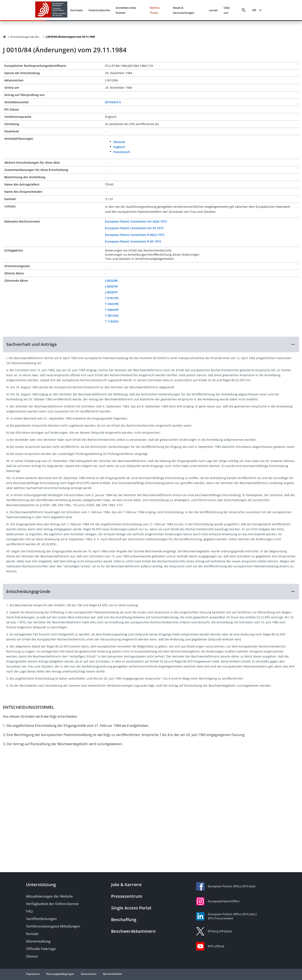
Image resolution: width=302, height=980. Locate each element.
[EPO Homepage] (51, 10)
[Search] (244, 10)
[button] (151, 344)
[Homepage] (5, 37)
